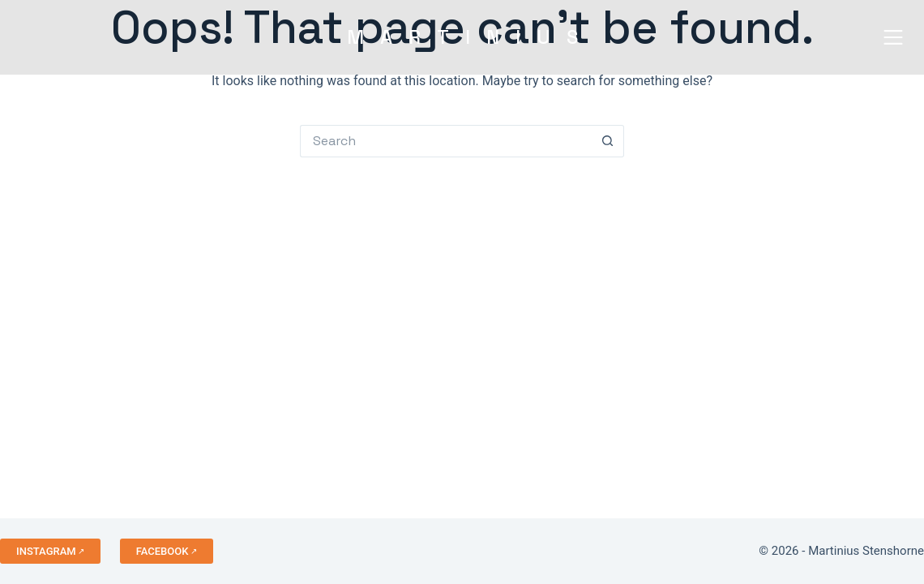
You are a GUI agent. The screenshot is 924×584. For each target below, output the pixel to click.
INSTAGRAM (46, 551)
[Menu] (890, 37)
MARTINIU (462, 37)
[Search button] (608, 141)
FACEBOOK (163, 551)
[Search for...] (446, 141)
